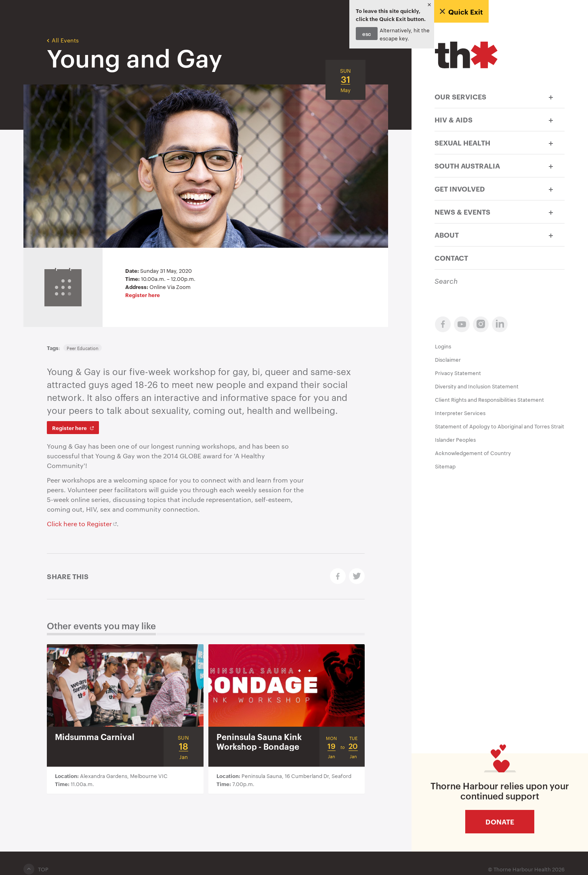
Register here (143, 295)
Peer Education (83, 348)
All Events (63, 40)
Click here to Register (79, 524)
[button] (551, 96)
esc (367, 34)
